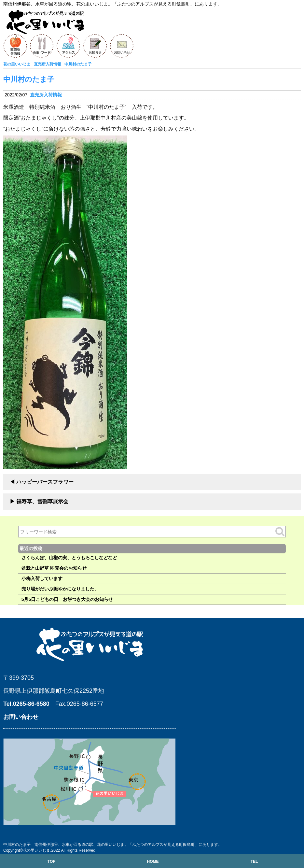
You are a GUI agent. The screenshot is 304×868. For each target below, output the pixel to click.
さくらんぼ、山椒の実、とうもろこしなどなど (69, 558)
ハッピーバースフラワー (45, 482)
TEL (254, 861)
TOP (51, 861)
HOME (153, 861)
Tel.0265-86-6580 (26, 704)
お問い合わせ (21, 717)
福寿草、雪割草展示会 (42, 501)
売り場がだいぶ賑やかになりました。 (60, 589)
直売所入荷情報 (46, 95)
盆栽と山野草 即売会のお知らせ (54, 568)
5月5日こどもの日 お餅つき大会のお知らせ (67, 599)
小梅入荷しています (42, 578)
